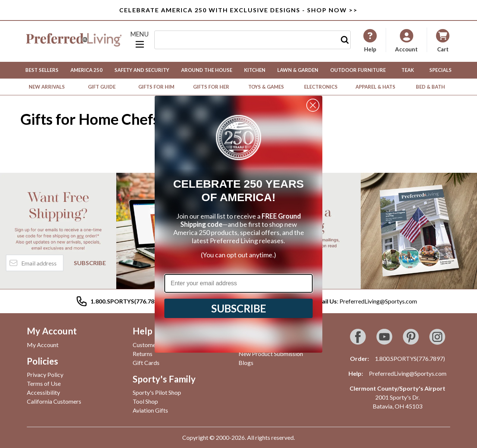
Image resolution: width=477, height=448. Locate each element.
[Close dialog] (313, 105)
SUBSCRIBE (239, 308)
